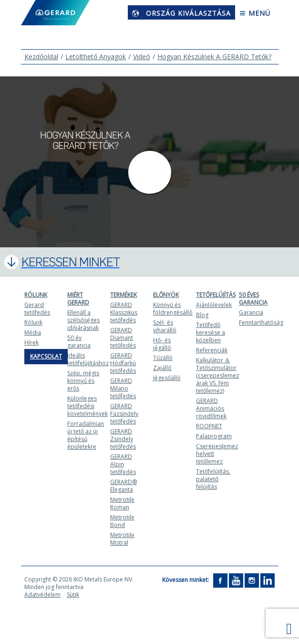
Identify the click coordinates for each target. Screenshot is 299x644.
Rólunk (36, 295)
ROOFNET (209, 426)
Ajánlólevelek (214, 305)
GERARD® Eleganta (124, 486)
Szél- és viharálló (165, 326)
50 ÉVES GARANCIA (253, 299)
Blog (202, 315)
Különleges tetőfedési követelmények (88, 406)
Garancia (251, 312)
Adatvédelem (42, 595)
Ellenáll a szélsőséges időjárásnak (83, 320)
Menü (255, 13)
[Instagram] (252, 580)
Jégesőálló (167, 378)
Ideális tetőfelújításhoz (88, 359)
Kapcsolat (46, 356)
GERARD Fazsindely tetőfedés (124, 414)
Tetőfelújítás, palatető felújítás (213, 479)
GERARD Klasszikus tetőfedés (124, 312)
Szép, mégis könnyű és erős (83, 381)
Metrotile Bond (122, 521)
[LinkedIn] (268, 580)
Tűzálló (163, 358)
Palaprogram (214, 436)
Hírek (31, 343)
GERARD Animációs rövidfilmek (211, 408)
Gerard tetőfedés (37, 309)
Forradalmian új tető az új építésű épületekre (86, 435)
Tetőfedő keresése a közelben (211, 333)
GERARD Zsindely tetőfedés (123, 439)
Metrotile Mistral (122, 539)
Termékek (124, 295)
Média (33, 333)
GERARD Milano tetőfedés (123, 388)
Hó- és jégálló (162, 344)
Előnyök (166, 295)
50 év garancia (79, 342)
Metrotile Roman (122, 503)
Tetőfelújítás (216, 295)
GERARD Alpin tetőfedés (123, 464)
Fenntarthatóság (261, 322)
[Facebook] (220, 580)
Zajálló (162, 368)
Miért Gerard (78, 299)
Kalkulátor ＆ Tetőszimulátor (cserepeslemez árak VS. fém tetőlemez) (217, 375)
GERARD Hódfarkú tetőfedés (123, 363)
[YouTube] (236, 580)
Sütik (73, 595)
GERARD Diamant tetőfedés (123, 338)
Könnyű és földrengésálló (173, 309)
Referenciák (212, 350)
